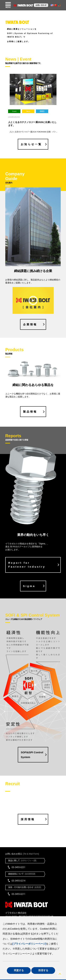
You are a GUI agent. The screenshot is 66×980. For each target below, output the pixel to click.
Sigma (29, 586)
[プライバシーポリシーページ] (29, 944)
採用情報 (28, 819)
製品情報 (30, 412)
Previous (5, 102)
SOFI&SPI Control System (32, 755)
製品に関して (22, 860)
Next (61, 102)
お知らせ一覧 (31, 144)
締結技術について (22, 874)
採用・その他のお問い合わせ (25, 887)
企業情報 (30, 324)
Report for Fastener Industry (27, 565)
